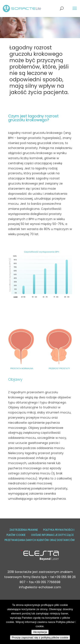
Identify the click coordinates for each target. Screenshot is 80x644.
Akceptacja (40, 632)
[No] (75, 622)
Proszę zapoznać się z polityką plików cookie (40, 638)
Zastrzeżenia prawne (24, 530)
